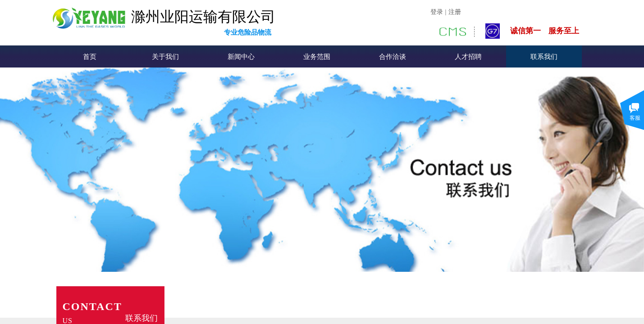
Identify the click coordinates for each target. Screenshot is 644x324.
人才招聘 (468, 57)
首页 (90, 57)
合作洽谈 (393, 57)
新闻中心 (241, 57)
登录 (437, 12)
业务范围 (317, 57)
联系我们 (544, 57)
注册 (455, 12)
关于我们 (165, 57)
